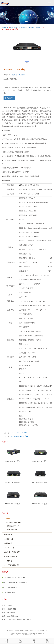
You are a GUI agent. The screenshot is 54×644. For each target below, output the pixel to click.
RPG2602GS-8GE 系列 (13, 504)
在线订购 (9, 98)
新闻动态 (30, 630)
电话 (20, 641)
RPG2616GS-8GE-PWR (19, 433)
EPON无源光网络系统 (12, 565)
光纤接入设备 (9, 539)
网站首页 (5, 28)
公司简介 (36, 630)
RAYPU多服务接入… (11, 587)
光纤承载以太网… (10, 592)
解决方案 (23, 630)
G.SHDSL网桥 (9, 548)
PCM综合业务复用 (11, 557)
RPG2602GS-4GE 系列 (40, 482)
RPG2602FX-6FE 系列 (13, 461)
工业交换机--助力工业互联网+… (15, 577)
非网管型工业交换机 (13, 523)
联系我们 (43, 630)
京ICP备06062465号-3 (37, 634)
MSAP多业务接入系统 (12, 552)
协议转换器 (8, 543)
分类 (34, 641)
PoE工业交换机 (11, 530)
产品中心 (14, 28)
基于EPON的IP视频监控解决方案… (16, 582)
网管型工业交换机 (36, 28)
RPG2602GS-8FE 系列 (40, 461)
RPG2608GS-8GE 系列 (40, 504)
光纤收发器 (8, 535)
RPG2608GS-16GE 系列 (19, 436)
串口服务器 (8, 561)
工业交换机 (23, 28)
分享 (7, 641)
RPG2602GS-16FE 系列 (13, 482)
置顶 (47, 641)
